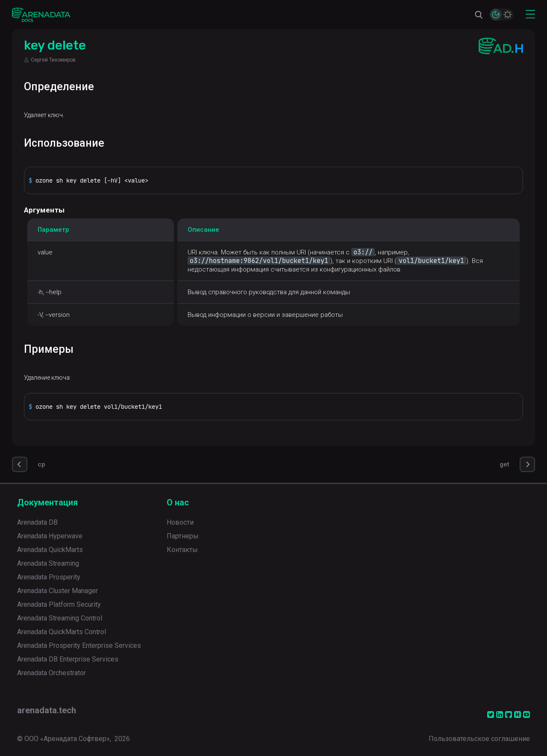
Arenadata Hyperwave (50, 536)
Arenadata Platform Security (59, 604)
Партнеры (183, 536)
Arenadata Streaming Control (60, 618)
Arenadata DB (37, 522)
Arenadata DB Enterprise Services (68, 659)
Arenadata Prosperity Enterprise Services (79, 645)
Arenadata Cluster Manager (57, 591)
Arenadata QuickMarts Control (62, 632)
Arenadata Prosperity (49, 577)
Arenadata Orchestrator (51, 673)
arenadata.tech (47, 710)
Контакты (182, 550)
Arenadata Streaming (48, 563)
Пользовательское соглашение (479, 739)
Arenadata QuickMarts (50, 550)
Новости (180, 522)
